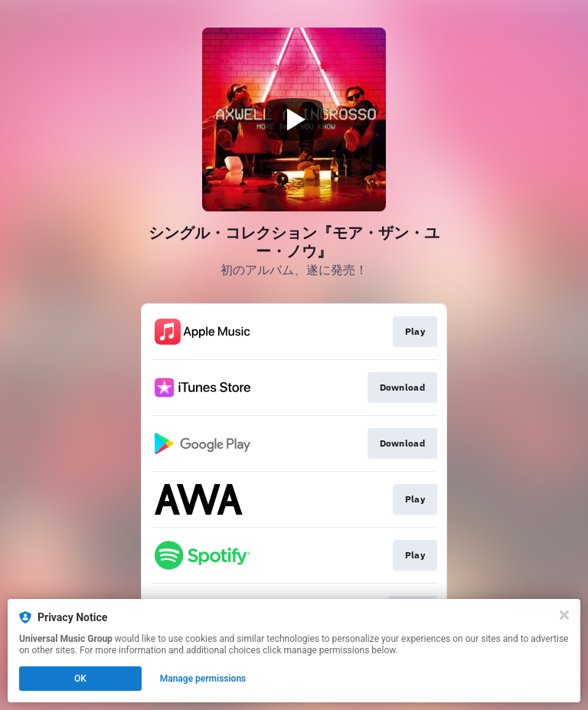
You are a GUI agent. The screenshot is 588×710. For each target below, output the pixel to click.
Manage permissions (203, 679)
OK (80, 679)
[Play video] (294, 119)
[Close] (564, 615)
